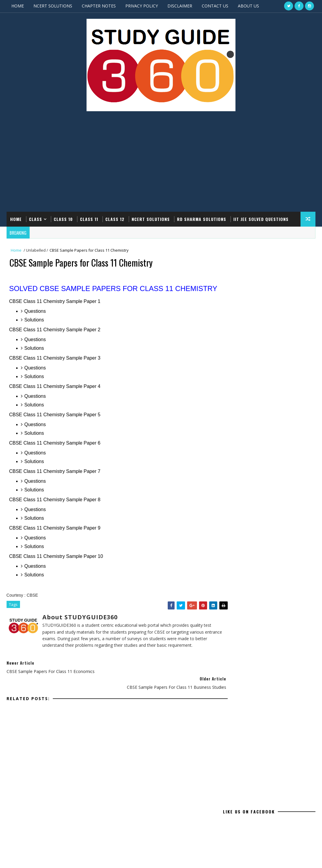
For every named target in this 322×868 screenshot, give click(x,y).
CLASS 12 (115, 219)
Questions (36, 321)
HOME (18, 6)
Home (16, 219)
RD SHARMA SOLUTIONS (202, 219)
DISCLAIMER (180, 6)
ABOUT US (248, 6)
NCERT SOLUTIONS (53, 6)
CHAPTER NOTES (99, 6)
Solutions (35, 330)
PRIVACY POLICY (142, 6)
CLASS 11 (89, 219)
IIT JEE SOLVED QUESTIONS (261, 219)
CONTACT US (215, 6)
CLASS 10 (63, 219)
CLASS (36, 219)
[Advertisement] (161, 164)
